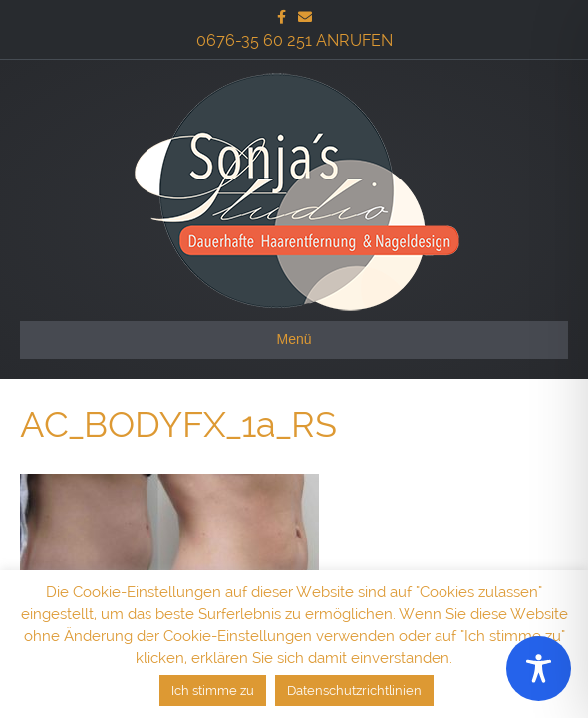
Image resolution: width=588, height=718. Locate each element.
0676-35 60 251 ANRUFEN (294, 40)
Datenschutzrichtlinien (354, 691)
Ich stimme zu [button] (213, 691)
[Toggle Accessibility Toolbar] (539, 669)
